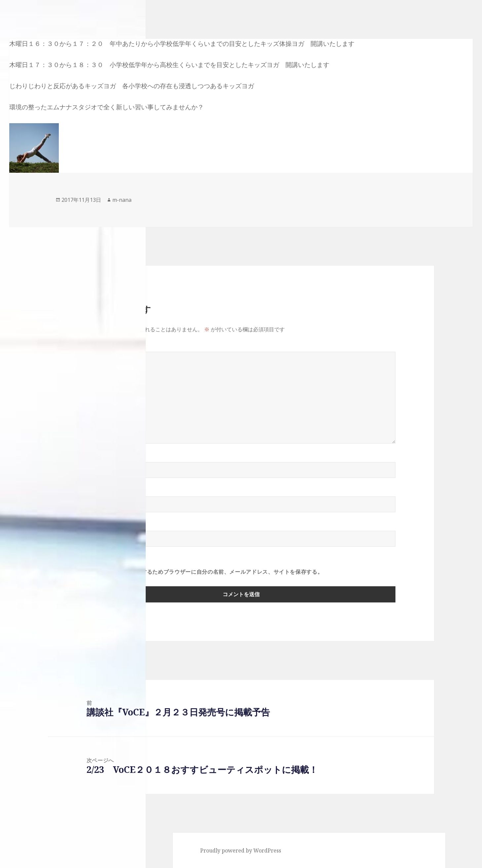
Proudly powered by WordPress (241, 850)
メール (98, 492)
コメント (101, 348)
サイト (95, 527)
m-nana (122, 200)
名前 (96, 458)
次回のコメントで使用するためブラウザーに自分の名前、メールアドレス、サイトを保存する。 (205, 572)
